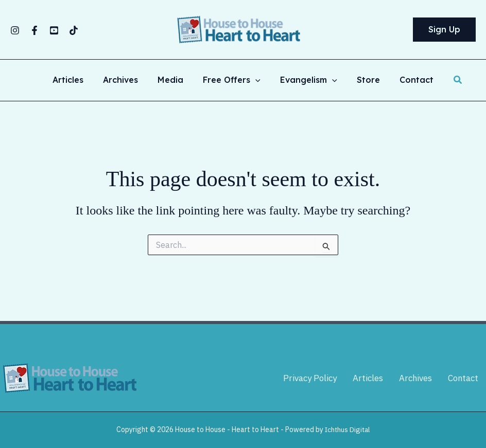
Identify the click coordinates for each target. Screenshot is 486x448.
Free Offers (232, 80)
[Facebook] (34, 30)
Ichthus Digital (348, 429)
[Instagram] (15, 30)
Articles (77, 80)
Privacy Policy (310, 378)
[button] (444, 30)
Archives (127, 80)
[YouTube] (54, 30)
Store (362, 80)
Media (173, 80)
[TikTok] (74, 30)
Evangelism (306, 80)
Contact (407, 80)
